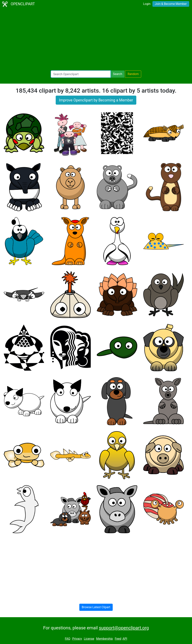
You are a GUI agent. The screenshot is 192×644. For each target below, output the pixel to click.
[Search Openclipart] (81, 74)
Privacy (77, 639)
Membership (104, 639)
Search (117, 74)
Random (133, 74)
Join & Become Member (171, 4)
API (125, 639)
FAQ (68, 639)
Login (147, 4)
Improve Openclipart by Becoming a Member (96, 100)
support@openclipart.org (124, 628)
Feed (118, 639)
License (89, 639)
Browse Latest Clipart (96, 607)
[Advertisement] (96, 39)
